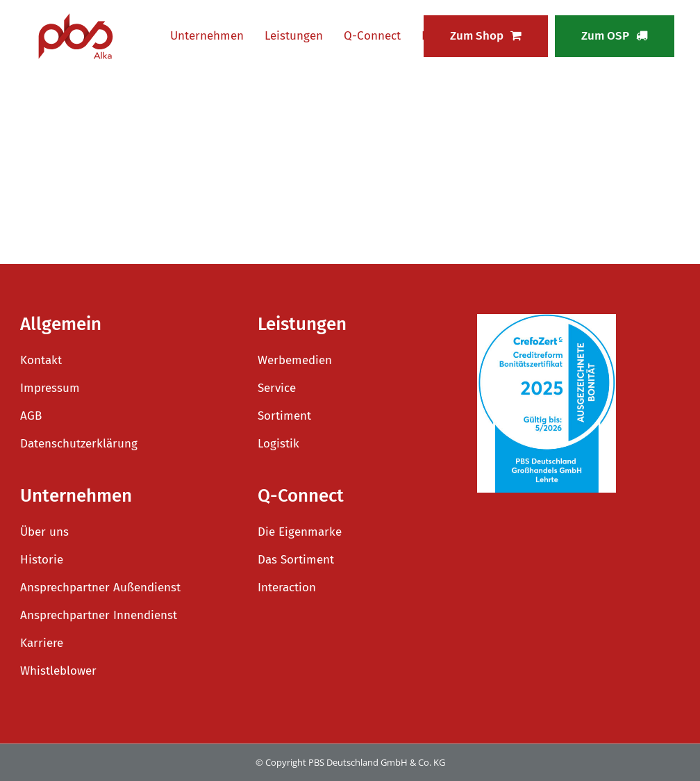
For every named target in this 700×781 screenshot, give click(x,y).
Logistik (278, 444)
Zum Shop (486, 36)
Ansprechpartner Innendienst (99, 615)
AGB (31, 416)
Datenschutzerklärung (79, 444)
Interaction (287, 587)
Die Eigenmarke (300, 532)
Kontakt (41, 360)
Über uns (44, 532)
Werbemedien (295, 360)
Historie (42, 560)
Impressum (50, 388)
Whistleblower (58, 671)
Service (277, 388)
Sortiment (284, 416)
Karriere (42, 643)
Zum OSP (615, 36)
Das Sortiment (296, 560)
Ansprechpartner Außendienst (100, 587)
